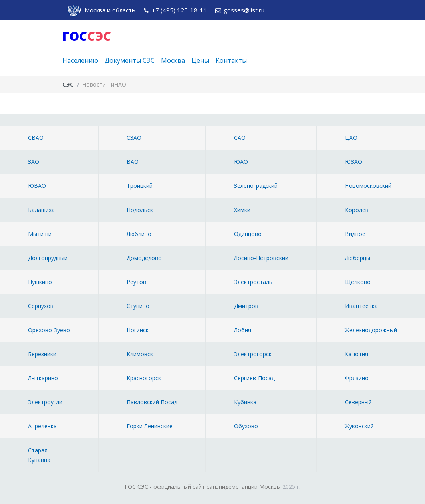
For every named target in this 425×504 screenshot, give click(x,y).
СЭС (68, 84)
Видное (355, 234)
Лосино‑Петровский (261, 258)
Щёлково (358, 282)
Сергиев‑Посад (254, 378)
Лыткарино (43, 378)
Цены (200, 60)
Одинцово (248, 234)
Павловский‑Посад (152, 402)
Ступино (138, 306)
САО (240, 138)
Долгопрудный (48, 258)
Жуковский (359, 426)
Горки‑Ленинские (150, 426)
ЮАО (241, 162)
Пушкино (40, 282)
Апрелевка (42, 426)
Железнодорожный (371, 330)
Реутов (136, 282)
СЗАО (134, 138)
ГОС (87, 36)
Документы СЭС (130, 60)
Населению (80, 60)
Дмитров (246, 306)
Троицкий (140, 186)
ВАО (133, 162)
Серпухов (41, 306)
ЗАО (34, 162)
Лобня (243, 330)
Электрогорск (253, 354)
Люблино (139, 234)
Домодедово (144, 258)
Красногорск (144, 378)
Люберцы (358, 258)
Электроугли (45, 402)
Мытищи (40, 234)
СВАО (36, 138)
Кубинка (245, 402)
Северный (358, 402)
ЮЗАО (353, 162)
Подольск (140, 210)
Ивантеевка (361, 306)
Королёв (357, 210)
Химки (242, 210)
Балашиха (41, 210)
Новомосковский (368, 186)
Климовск (140, 354)
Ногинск (138, 330)
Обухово (246, 426)
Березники (42, 354)
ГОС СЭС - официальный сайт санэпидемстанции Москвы (203, 487)
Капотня (357, 354)
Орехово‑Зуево (49, 330)
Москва (173, 60)
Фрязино (357, 378)
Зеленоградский (256, 186)
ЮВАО (37, 186)
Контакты (231, 60)
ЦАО (351, 138)
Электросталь (253, 282)
